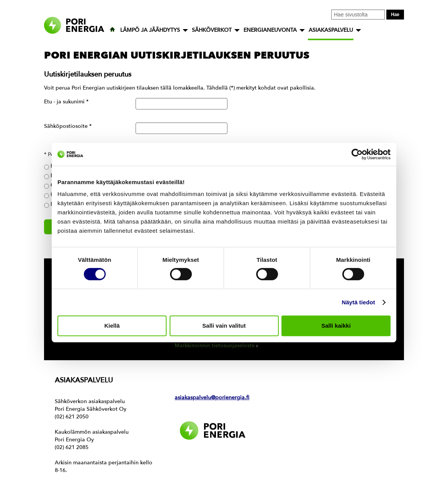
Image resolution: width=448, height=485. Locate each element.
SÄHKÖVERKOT (212, 30)
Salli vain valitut (224, 326)
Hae (395, 15)
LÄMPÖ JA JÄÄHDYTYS (150, 30)
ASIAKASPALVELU (331, 30)
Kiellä (112, 326)
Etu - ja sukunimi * (66, 102)
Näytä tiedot (359, 302)
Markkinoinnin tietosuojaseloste (215, 345)
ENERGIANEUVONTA (270, 30)
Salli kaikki (336, 326)
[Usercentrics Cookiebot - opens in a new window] (357, 154)
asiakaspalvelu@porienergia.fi (212, 398)
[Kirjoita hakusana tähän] (358, 15)
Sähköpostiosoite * (68, 126)
